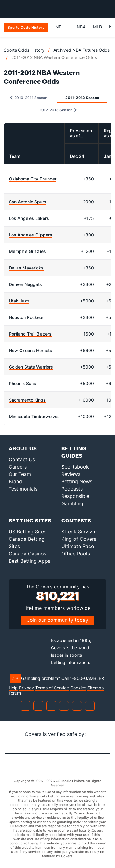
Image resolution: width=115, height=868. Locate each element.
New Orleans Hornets (31, 350)
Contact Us (22, 459)
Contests (76, 520)
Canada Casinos (27, 554)
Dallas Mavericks (26, 268)
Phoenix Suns (23, 383)
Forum (15, 693)
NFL (62, 27)
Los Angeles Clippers (31, 235)
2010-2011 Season (29, 98)
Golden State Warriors (31, 367)
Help (13, 688)
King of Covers (79, 539)
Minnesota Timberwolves (34, 416)
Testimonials (23, 489)
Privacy (27, 688)
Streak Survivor (79, 532)
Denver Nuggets (25, 284)
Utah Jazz (19, 301)
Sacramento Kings (27, 400)
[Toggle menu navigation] (107, 9)
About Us (23, 448)
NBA (81, 27)
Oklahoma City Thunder (33, 179)
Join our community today (58, 620)
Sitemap (96, 688)
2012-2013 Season (58, 110)
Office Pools (76, 554)
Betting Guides (74, 452)
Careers (18, 467)
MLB (97, 27)
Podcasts (72, 489)
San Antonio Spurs (28, 202)
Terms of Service (52, 688)
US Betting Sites (27, 532)
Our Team (20, 474)
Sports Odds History (24, 50)
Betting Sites (30, 520)
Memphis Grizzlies (27, 251)
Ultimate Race (78, 546)
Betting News (77, 481)
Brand (15, 481)
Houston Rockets (26, 317)
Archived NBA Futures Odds (82, 50)
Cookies (78, 688)
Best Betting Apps (29, 561)
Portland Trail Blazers (30, 334)
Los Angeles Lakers (29, 218)
